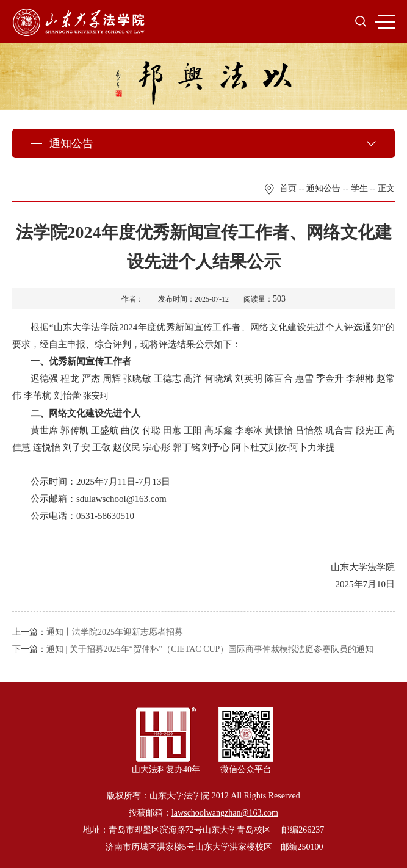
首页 (288, 188)
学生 (359, 188)
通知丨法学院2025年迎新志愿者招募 (115, 632)
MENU (385, 22)
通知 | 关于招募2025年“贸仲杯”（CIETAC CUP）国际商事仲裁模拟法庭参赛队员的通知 (210, 649)
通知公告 (323, 188)
